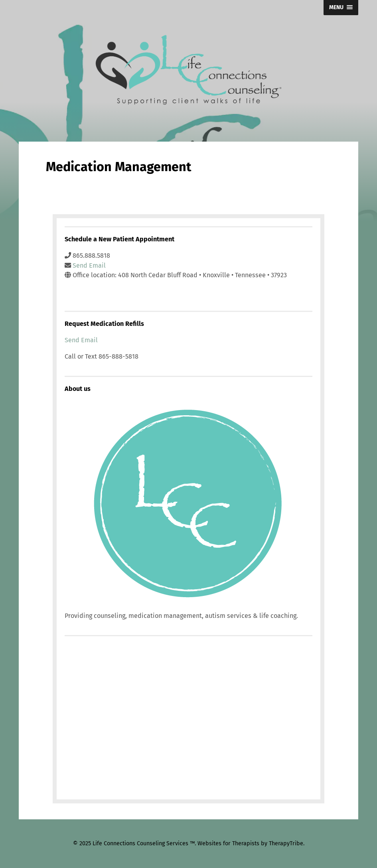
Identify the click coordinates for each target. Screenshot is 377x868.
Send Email (89, 265)
